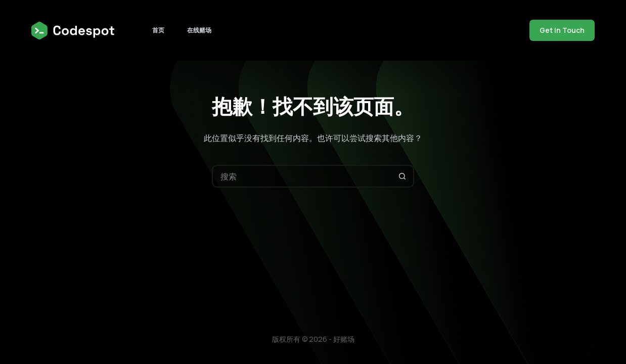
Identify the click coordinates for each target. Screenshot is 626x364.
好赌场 (344, 339)
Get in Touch (562, 30)
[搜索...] (302, 176)
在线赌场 (199, 30)
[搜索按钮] (403, 176)
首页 (158, 30)
